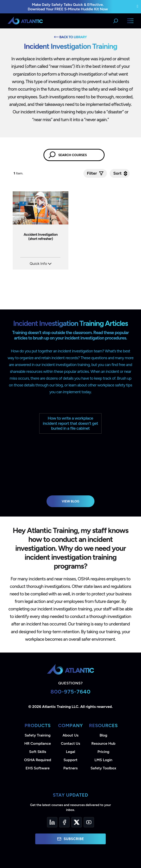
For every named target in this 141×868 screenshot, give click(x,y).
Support (70, 760)
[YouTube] (89, 822)
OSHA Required (38, 760)
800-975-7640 (71, 692)
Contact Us (70, 743)
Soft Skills (38, 752)
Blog (103, 735)
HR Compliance (38, 743)
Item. (19, 173)
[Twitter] (77, 822)
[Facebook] (64, 822)
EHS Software (38, 768)
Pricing (104, 752)
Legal (71, 752)
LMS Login (103, 760)
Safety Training (38, 735)
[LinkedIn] (52, 822)
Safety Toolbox (103, 768)
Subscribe (70, 839)
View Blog (71, 501)
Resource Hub (103, 743)
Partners (71, 768)
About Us (70, 735)
